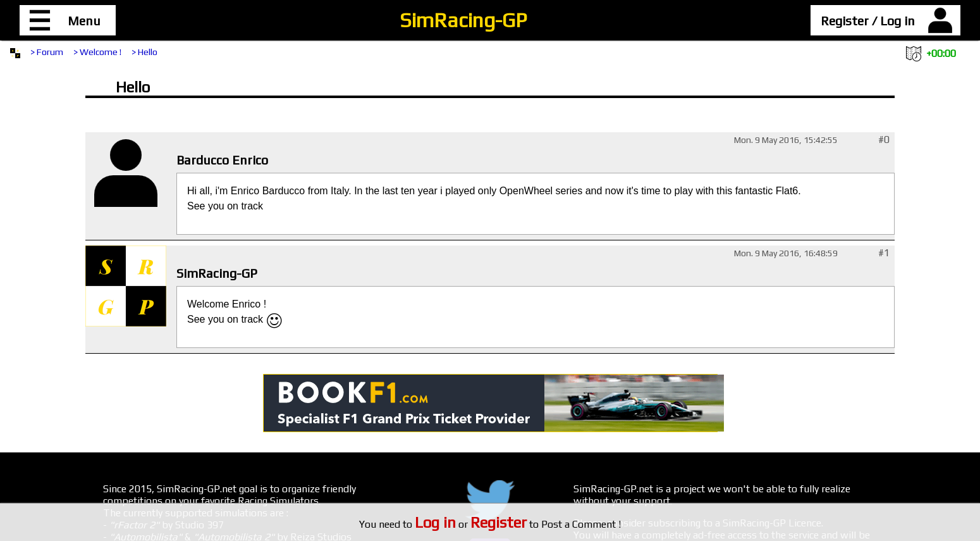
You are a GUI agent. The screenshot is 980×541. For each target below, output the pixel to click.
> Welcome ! (97, 52)
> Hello (144, 52)
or (471, 524)
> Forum (47, 52)
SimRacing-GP (463, 20)
